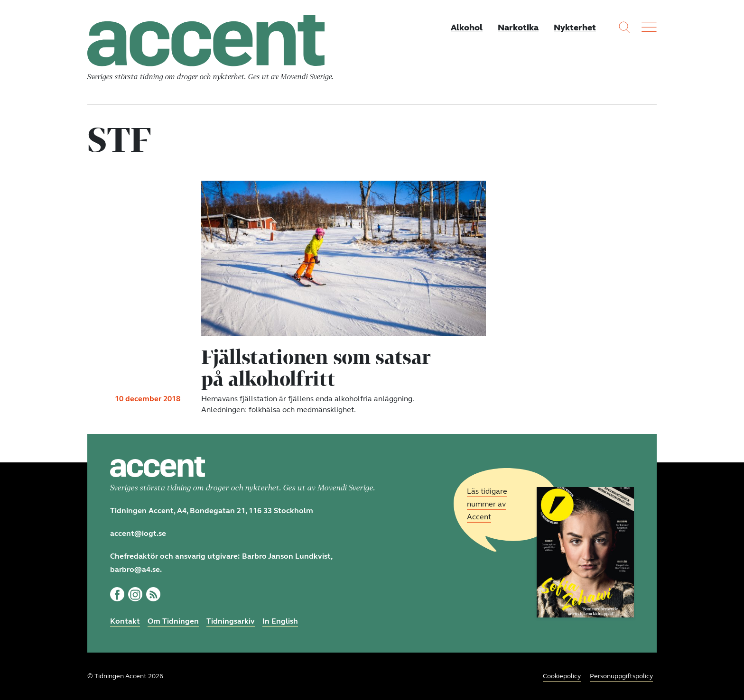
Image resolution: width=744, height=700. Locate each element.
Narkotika (518, 28)
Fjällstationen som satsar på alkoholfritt (316, 368)
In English (280, 621)
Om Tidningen (173, 621)
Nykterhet (575, 28)
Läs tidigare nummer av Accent (487, 504)
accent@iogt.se (138, 533)
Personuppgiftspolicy (621, 676)
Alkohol (467, 28)
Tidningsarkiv (231, 621)
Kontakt (125, 621)
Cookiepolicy (562, 676)
